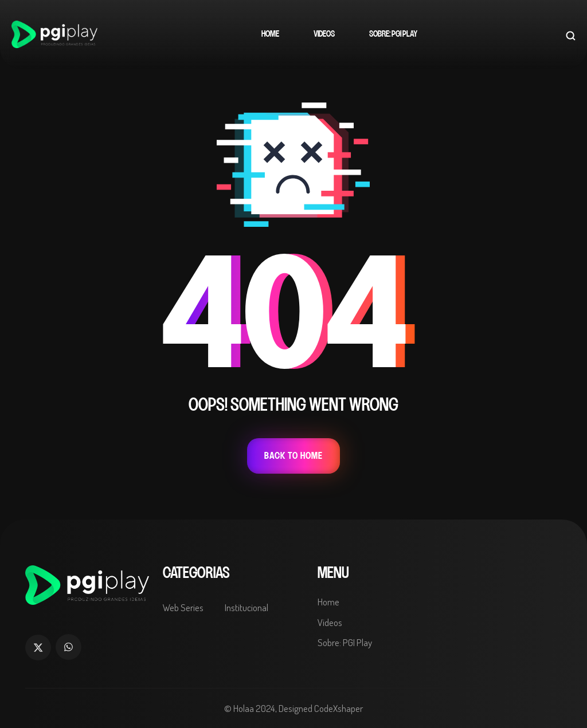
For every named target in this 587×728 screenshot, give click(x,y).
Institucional (246, 607)
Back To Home (293, 456)
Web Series (183, 607)
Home (270, 34)
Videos (324, 34)
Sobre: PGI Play (393, 34)
